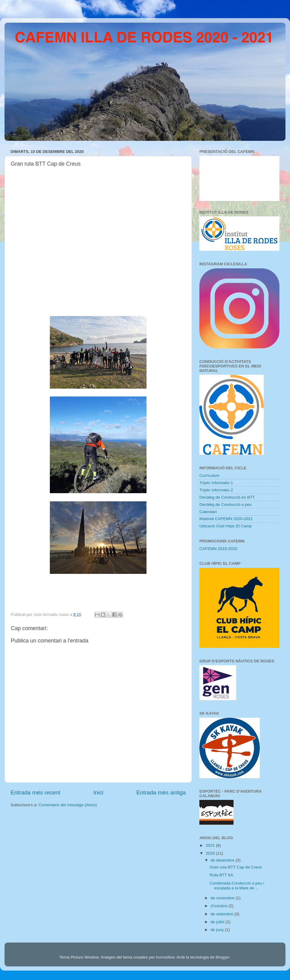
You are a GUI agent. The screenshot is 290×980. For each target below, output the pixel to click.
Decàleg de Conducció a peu (226, 505)
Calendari (208, 512)
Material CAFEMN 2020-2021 (226, 519)
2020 (211, 853)
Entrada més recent (35, 792)
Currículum (209, 475)
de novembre (223, 898)
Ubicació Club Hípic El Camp (226, 526)
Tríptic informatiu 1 (216, 483)
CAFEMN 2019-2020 (218, 549)
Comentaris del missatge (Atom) (68, 805)
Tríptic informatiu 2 (216, 490)
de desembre (223, 860)
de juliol (218, 922)
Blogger (223, 957)
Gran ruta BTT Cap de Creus (236, 867)
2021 (211, 845)
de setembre (222, 914)
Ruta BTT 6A (221, 875)
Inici (98, 792)
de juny (218, 930)
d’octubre (219, 906)
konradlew (165, 957)
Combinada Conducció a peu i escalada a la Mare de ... (237, 886)
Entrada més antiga (161, 792)
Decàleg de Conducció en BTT (227, 497)
